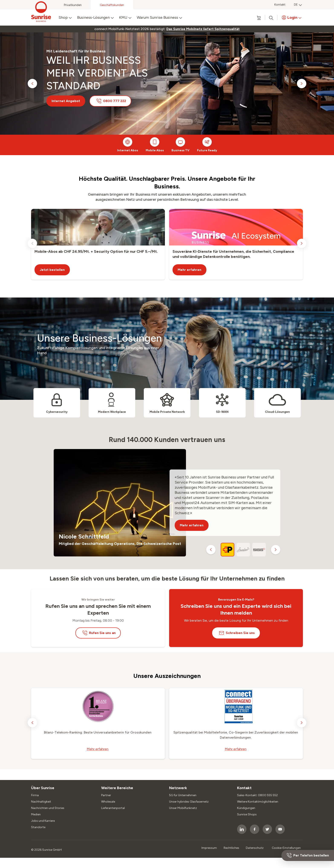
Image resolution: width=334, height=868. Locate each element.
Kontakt (280, 5)
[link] (203, 29)
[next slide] (302, 84)
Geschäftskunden (112, 5)
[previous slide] (32, 84)
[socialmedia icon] (242, 829)
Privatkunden (73, 5)
